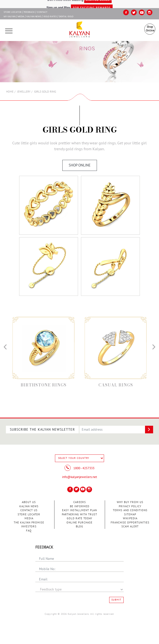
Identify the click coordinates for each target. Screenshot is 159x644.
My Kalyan (10, 17)
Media (21, 17)
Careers (80, 502)
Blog (79, 527)
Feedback (29, 12)
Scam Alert (130, 527)
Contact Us (29, 510)
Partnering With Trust (79, 514)
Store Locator (29, 514)
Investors (29, 527)
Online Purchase (79, 523)
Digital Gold (66, 17)
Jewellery (24, 92)
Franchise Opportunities (130, 523)
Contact (42, 12)
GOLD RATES (50, 17)
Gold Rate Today (79, 518)
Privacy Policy (130, 506)
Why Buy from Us (130, 502)
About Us (29, 502)
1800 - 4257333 (79, 468)
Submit (116, 600)
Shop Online (150, 29)
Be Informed (80, 506)
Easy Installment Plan (79, 510)
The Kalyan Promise (29, 523)
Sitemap (130, 514)
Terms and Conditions (130, 510)
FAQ (29, 531)
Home (10, 92)
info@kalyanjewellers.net (79, 477)
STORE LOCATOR (13, 12)
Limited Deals (98, 4)
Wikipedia (130, 518)
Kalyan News (34, 17)
